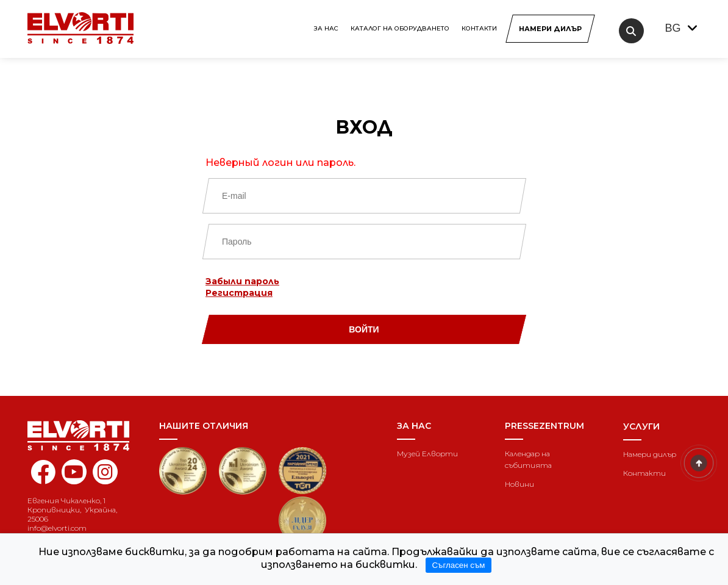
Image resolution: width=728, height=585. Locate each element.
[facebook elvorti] (43, 479)
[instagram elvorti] (105, 472)
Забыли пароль (242, 281)
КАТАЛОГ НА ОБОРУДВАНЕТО (400, 28)
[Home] (84, 436)
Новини (519, 484)
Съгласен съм (458, 565)
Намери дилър (650, 454)
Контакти (479, 28)
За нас (326, 28)
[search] (631, 31)
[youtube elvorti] (74, 472)
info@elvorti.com (57, 528)
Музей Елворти (427, 454)
